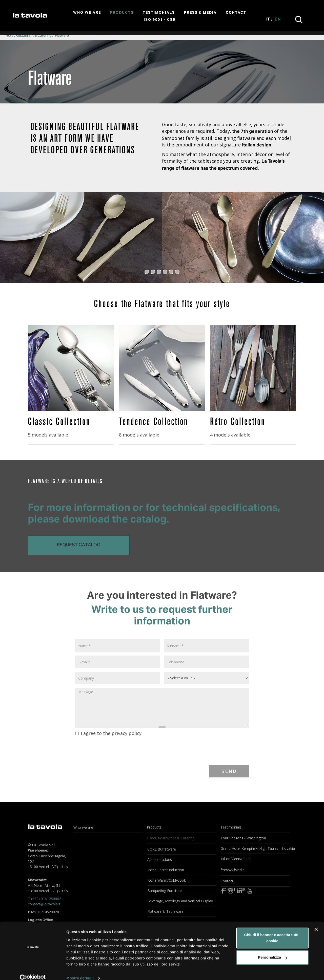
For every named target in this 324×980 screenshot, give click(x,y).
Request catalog (79, 545)
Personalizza (272, 949)
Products (122, 13)
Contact (236, 13)
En (278, 19)
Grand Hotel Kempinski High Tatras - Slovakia (255, 848)
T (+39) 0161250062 (44, 899)
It (268, 19)
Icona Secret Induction (166, 870)
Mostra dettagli (80, 970)
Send (229, 772)
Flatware (62, 36)
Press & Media (200, 13)
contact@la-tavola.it (44, 904)
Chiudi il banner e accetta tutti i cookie (272, 930)
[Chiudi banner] (316, 921)
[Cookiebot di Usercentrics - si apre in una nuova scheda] (33, 970)
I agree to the (108, 733)
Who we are (87, 13)
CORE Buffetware (162, 849)
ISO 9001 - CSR (160, 20)
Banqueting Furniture (165, 891)
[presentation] (113, 750)
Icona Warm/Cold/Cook (167, 880)
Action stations (160, 859)
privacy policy (127, 733)
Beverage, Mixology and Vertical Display (180, 901)
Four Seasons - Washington (243, 838)
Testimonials (159, 13)
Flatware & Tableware (165, 911)
